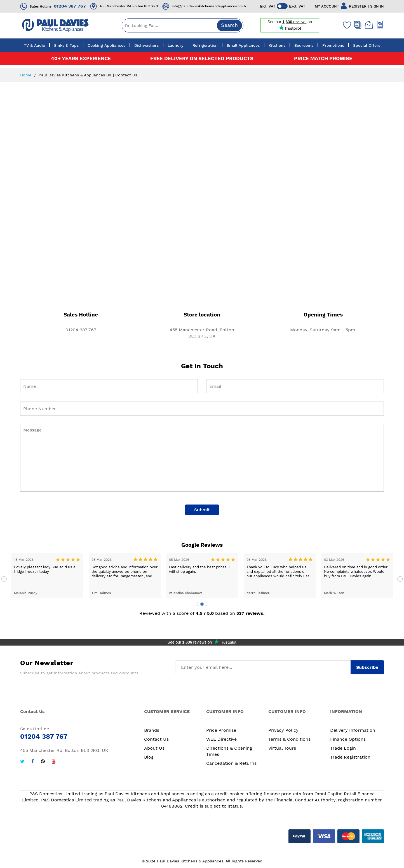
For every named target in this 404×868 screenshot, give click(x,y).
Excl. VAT (297, 6)
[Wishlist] (346, 25)
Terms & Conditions (289, 739)
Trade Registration (350, 757)
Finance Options (348, 739)
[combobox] (183, 25)
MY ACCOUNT (327, 6)
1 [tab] (198, 604)
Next (400, 579)
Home (26, 75)
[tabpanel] (47, 576)
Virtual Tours (282, 748)
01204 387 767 (70, 6)
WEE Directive (221, 739)
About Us (154, 748)
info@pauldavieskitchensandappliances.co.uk (209, 6)
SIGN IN (377, 6)
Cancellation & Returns (231, 763)
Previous (4, 579)
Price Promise (221, 730)
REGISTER (358, 6)
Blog (149, 757)
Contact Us (156, 739)
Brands (152, 730)
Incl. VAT (268, 6)
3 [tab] (206, 604)
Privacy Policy (283, 730)
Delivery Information (353, 730)
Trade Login (343, 748)
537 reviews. (251, 613)
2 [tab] (202, 604)
